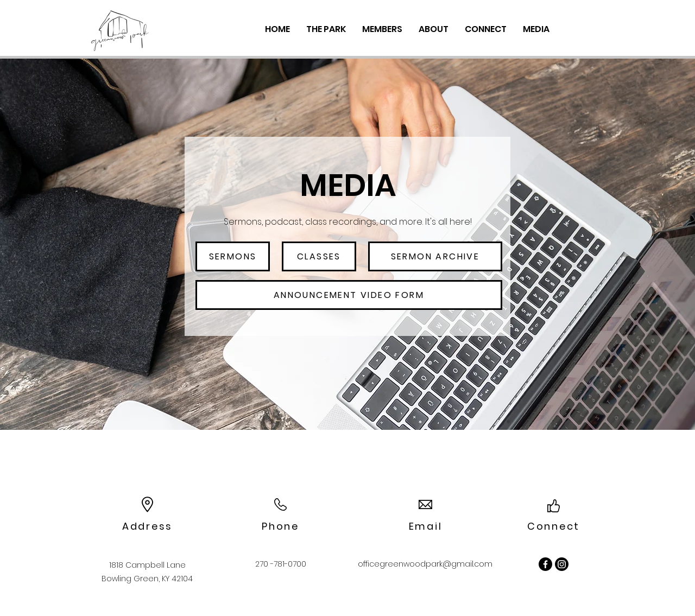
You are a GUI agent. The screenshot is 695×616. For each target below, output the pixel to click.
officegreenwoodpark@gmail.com (425, 564)
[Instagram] (562, 564)
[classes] (319, 256)
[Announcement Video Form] (349, 295)
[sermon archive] (435, 256)
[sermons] (233, 256)
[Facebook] (545, 564)
